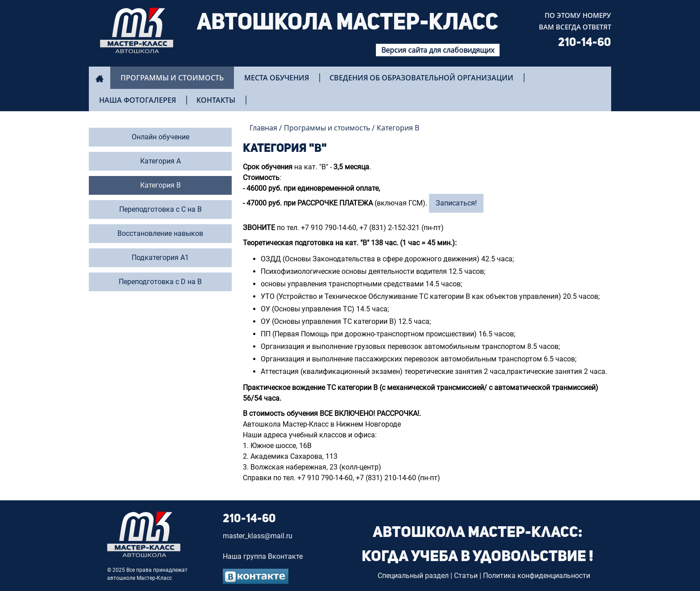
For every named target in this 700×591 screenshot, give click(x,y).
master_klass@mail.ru (258, 536)
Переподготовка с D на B (160, 282)
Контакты (216, 100)
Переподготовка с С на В (160, 209)
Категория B (398, 128)
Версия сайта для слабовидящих (438, 50)
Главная (263, 128)
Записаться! (456, 203)
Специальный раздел (413, 576)
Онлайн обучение (160, 137)
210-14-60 (585, 43)
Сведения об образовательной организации (421, 78)
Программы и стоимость (172, 78)
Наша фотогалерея (137, 100)
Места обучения (277, 78)
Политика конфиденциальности (537, 576)
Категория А (160, 161)
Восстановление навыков (160, 233)
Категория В (160, 185)
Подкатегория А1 (160, 258)
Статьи (466, 576)
